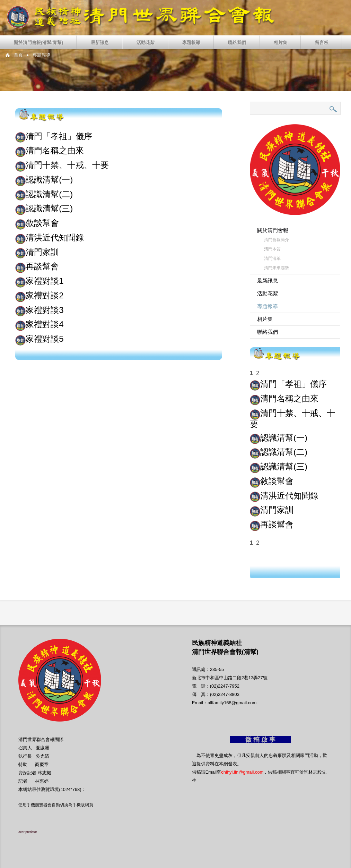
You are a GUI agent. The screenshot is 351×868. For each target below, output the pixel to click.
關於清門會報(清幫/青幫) (38, 42)
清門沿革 (272, 258)
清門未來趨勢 (277, 268)
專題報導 (191, 42)
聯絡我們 (237, 42)
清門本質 (272, 249)
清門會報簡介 (277, 240)
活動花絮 (146, 42)
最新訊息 (100, 42)
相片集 (280, 42)
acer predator (28, 832)
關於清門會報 (273, 230)
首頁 (18, 55)
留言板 (322, 42)
